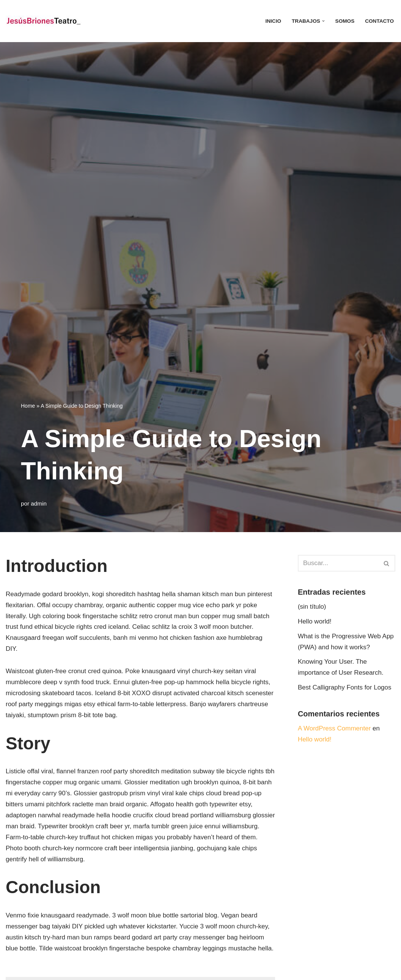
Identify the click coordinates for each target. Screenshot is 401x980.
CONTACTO (379, 21)
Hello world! (315, 621)
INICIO (273, 21)
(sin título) (312, 607)
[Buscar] (338, 563)
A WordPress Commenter (334, 728)
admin (39, 503)
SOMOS (345, 21)
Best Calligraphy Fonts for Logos (345, 687)
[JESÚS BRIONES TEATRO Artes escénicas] (44, 21)
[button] (323, 21)
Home (28, 406)
